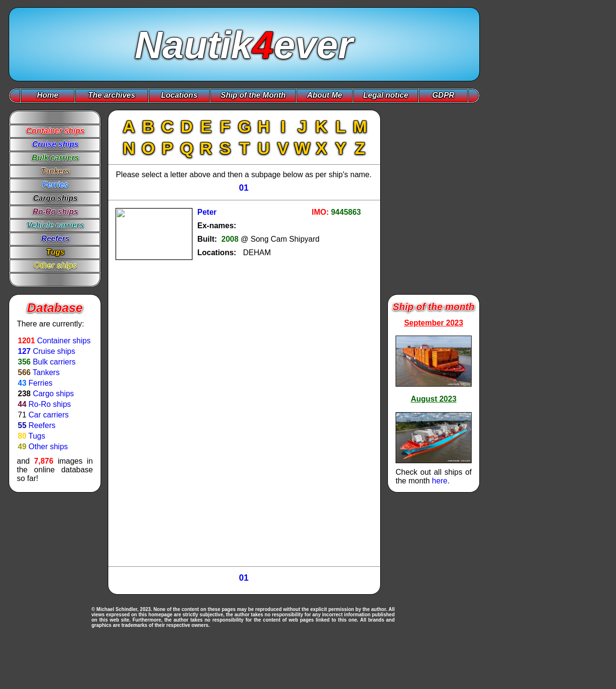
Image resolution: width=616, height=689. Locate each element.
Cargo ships (53, 394)
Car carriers (49, 415)
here (440, 481)
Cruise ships (54, 351)
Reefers (42, 425)
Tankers (46, 372)
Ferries (40, 383)
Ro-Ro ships (50, 404)
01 (244, 188)
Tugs (37, 436)
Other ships (48, 447)
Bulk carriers (54, 362)
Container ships (64, 341)
